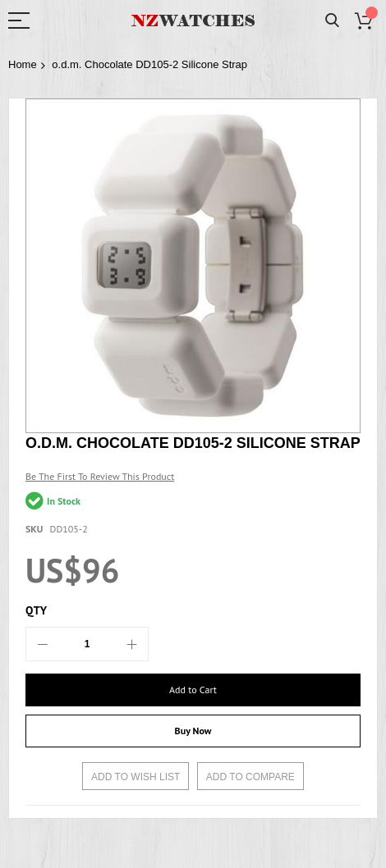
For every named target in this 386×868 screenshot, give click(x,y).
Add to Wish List (136, 777)
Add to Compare (250, 777)
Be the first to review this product (100, 476)
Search (332, 21)
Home (23, 64)
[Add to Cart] (193, 690)
